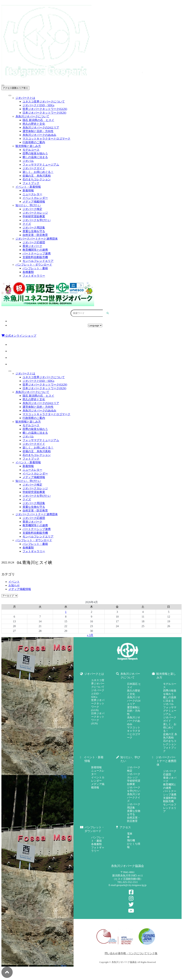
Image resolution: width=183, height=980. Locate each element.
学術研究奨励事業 (34, 216)
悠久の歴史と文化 (34, 124)
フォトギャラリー (34, 276)
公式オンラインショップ (19, 336)
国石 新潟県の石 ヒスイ (38, 120)
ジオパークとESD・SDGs (38, 105)
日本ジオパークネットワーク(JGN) (44, 113)
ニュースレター (32, 194)
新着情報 (28, 190)
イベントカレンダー (35, 198)
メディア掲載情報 (34, 202)
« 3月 (90, 635)
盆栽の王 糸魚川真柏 (37, 176)
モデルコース (31, 150)
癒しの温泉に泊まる (35, 157)
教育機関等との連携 (35, 250)
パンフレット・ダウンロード (34, 265)
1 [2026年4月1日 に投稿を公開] (66, 612)
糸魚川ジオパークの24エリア (41, 127)
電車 (130, 834)
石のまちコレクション (37, 179)
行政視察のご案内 (34, 142)
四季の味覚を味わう (35, 153)
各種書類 (28, 272)
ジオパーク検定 (32, 209)
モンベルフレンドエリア (38, 261)
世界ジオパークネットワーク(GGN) (45, 109)
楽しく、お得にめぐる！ (38, 172)
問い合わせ (111, 953)
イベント (14, 582)
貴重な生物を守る (34, 231)
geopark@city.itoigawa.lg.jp (131, 885)
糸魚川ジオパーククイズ (134, 798)
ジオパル (28, 161)
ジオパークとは (25, 98)
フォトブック (31, 183)
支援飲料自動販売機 (35, 257)
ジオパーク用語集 (34, 228)
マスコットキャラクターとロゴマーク (46, 139)
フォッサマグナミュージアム (41, 165)
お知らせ (14, 585)
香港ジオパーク (32, 246)
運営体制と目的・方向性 (38, 131)
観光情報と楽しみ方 (28, 146)
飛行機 (131, 840)
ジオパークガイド (34, 168)
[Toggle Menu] (10, 95)
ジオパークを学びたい (37, 220)
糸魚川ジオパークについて (32, 116)
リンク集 (152, 953)
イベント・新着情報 (28, 187)
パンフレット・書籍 (35, 268)
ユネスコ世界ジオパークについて (44, 102)
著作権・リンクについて (132, 953)
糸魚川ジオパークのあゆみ (39, 135)
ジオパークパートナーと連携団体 (37, 239)
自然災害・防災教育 (35, 235)
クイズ (27, 224)
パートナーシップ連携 (37, 253)
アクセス (95, 321)
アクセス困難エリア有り (15, 88)
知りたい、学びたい (28, 205)
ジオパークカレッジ (35, 213)
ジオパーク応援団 (34, 242)
